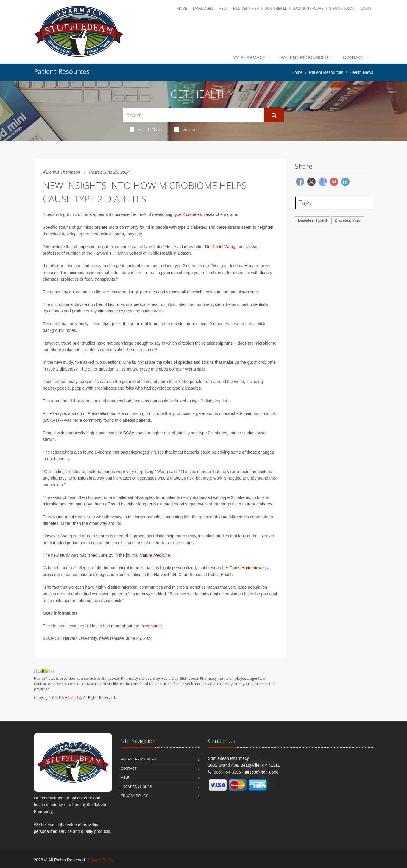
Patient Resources (304, 57)
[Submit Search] (274, 115)
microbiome (151, 626)
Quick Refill (276, 8)
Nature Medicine (155, 555)
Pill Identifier (246, 8)
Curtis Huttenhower (247, 568)
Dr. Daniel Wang (220, 247)
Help (223, 8)
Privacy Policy (134, 796)
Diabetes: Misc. (348, 220)
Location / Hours (308, 8)
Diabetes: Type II (312, 220)
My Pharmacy (249, 57)
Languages (203, 8)
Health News (146, 129)
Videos (185, 129)
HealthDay (73, 697)
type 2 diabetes (188, 214)
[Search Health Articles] (194, 115)
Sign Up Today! (342, 8)
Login (366, 8)
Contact (354, 57)
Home (182, 8)
